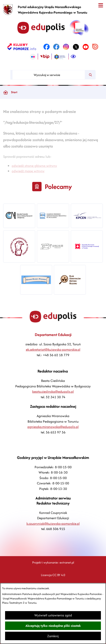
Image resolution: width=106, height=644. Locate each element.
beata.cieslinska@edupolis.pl (53, 392)
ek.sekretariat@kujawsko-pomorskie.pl (53, 349)
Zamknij (53, 636)
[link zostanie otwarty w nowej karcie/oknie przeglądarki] (22, 47)
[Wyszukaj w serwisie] (49, 75)
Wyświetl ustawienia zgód (53, 615)
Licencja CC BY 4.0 (53, 575)
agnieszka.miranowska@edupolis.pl (53, 427)
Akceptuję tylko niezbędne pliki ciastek (53, 626)
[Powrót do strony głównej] (6, 92)
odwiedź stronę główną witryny (34, 171)
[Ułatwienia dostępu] (73, 57)
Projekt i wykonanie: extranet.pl (53, 562)
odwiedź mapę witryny (28, 176)
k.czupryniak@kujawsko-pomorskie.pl (53, 524)
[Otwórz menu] (101, 5)
